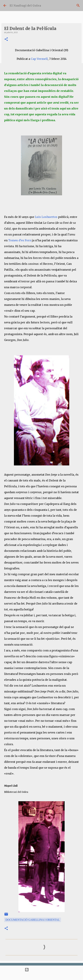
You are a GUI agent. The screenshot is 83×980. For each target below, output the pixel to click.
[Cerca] (78, 6)
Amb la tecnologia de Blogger (41, 970)
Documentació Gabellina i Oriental (33, 920)
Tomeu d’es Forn (20, 240)
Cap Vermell (39, 59)
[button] (6, 39)
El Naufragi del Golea (25, 6)
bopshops (53, 976)
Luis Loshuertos (46, 217)
